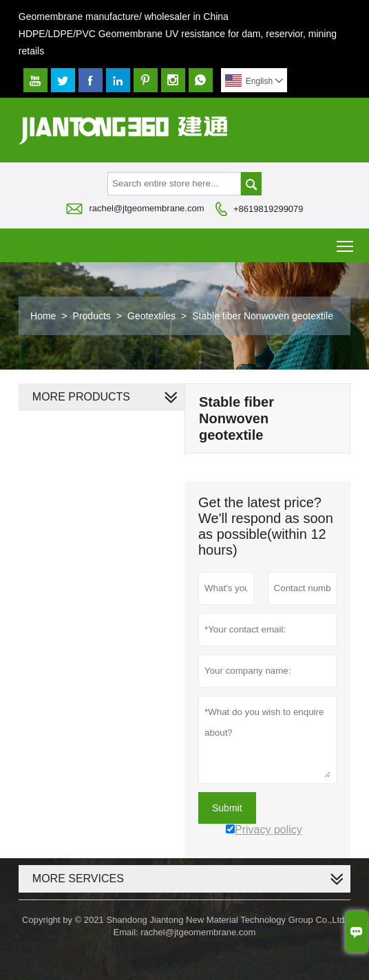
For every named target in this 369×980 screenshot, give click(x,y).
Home (43, 316)
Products (92, 316)
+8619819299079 (268, 209)
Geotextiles (151, 316)
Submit (227, 808)
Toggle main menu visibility (346, 241)
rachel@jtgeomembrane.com (146, 208)
